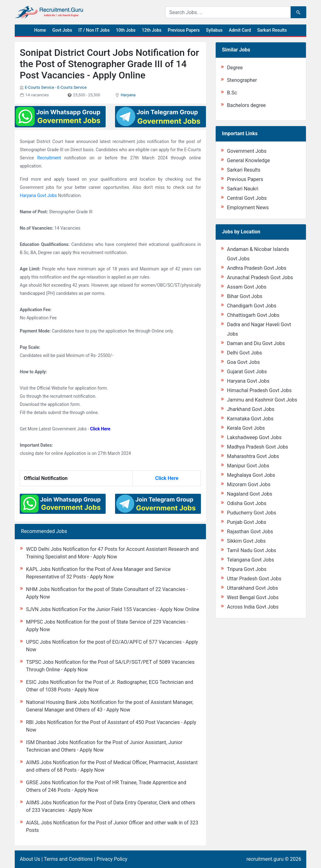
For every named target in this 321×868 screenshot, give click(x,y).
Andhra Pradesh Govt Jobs (257, 268)
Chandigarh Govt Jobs (252, 306)
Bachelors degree (246, 105)
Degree (235, 68)
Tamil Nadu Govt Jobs (252, 550)
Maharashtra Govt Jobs (253, 456)
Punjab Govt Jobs (247, 522)
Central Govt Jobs (247, 198)
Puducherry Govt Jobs (252, 513)
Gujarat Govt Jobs (247, 372)
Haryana (128, 95)
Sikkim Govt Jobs (246, 541)
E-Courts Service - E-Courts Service (56, 87)
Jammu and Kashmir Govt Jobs (262, 400)
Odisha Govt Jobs (247, 503)
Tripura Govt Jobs (247, 569)
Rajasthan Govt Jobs (250, 532)
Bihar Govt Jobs (245, 296)
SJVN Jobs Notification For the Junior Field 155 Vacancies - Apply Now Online (113, 609)
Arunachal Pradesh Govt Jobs (260, 277)
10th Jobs (126, 30)
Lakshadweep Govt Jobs (254, 437)
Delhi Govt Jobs (245, 353)
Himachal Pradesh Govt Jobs (259, 390)
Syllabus (214, 30)
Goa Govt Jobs (243, 362)
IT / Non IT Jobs (94, 30)
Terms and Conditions (68, 859)
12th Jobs (152, 30)
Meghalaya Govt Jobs (251, 475)
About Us (30, 859)
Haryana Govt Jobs (38, 195)
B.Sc (232, 93)
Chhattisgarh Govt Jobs (253, 315)
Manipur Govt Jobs (248, 466)
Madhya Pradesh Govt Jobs (258, 447)
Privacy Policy (112, 859)
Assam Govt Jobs (247, 287)
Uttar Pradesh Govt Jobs (254, 579)
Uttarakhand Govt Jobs (253, 588)
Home (40, 30)
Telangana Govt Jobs (250, 560)
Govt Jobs (62, 30)
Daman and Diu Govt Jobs (256, 343)
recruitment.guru (265, 859)
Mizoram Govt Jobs (249, 485)
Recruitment (49, 158)
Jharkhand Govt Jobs (251, 409)
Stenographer (242, 80)
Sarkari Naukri (243, 189)
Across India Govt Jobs (253, 607)
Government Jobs (247, 151)
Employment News (248, 208)
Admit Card (240, 30)
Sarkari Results (272, 30)
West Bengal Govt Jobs (253, 597)
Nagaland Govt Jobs (250, 494)
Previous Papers (184, 30)
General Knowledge (248, 160)
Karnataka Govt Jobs (250, 419)
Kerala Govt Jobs (246, 428)
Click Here (100, 429)
